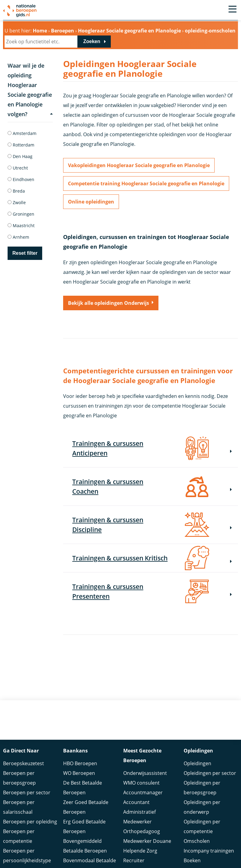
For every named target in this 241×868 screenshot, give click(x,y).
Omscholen (197, 839)
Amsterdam (22, 133)
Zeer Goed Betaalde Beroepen (86, 806)
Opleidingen (197, 762)
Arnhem (18, 237)
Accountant (136, 801)
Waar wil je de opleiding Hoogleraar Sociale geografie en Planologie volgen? (30, 90)
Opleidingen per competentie (202, 825)
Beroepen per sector (27, 791)
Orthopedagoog (142, 830)
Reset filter (25, 253)
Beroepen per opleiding (30, 820)
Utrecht (18, 168)
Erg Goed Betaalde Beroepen (84, 825)
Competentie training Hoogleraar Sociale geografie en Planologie (146, 183)
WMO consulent (141, 781)
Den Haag (20, 156)
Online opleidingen (91, 202)
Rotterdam (21, 145)
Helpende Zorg (140, 849)
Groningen (21, 214)
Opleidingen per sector (210, 772)
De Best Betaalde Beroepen (83, 786)
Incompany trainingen (209, 849)
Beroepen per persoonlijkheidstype (27, 854)
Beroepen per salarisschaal (19, 806)
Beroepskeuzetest (24, 762)
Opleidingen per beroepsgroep (202, 786)
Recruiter (134, 859)
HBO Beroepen (80, 762)
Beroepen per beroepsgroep (19, 776)
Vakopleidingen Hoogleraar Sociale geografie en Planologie (139, 165)
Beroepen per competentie (19, 835)
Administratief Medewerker (139, 815)
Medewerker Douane (147, 839)
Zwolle (17, 202)
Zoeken (92, 41)
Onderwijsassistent (145, 772)
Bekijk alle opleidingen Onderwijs (109, 303)
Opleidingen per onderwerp (202, 806)
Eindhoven (21, 179)
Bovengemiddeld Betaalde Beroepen (85, 844)
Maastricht (21, 225)
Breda (16, 191)
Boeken (192, 859)
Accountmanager (143, 791)
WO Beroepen (79, 772)
